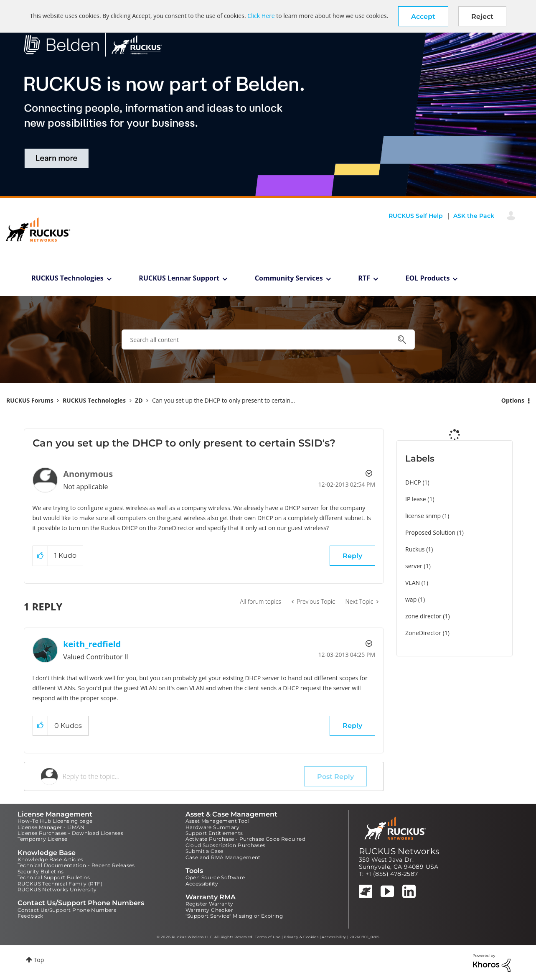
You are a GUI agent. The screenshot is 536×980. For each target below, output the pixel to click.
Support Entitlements (214, 833)
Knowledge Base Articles (51, 859)
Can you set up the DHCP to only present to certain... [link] (224, 400)
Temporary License (43, 839)
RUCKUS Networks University (57, 889)
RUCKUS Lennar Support (179, 278)
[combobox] (268, 339)
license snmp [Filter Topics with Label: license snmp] (423, 516)
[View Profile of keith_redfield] (92, 644)
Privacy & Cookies (301, 937)
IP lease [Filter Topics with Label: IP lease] (416, 499)
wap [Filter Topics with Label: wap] (411, 599)
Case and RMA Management (223, 857)
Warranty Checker (209, 910)
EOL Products (428, 278)
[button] (423, 16)
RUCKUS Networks (399, 851)
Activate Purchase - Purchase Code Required (246, 839)
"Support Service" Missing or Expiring (234, 916)
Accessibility (202, 884)
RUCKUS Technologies (67, 278)
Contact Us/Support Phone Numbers (67, 910)
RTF (364, 278)
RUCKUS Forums (30, 400)
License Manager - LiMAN (51, 827)
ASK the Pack (474, 216)
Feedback (30, 916)
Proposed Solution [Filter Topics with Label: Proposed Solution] (430, 532)
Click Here (261, 16)
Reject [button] (482, 17)
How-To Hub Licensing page (55, 821)
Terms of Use (268, 937)
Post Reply (335, 777)
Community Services (289, 278)
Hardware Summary (212, 827)
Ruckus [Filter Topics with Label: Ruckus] (415, 549)
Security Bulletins (41, 872)
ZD (139, 400)
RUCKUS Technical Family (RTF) (60, 884)
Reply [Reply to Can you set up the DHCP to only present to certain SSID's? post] (352, 556)
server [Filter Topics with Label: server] (414, 566)
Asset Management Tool (217, 821)
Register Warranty (210, 904)
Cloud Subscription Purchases (226, 845)
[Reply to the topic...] (184, 776)
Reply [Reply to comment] (352, 726)
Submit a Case (204, 851)
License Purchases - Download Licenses (71, 833)
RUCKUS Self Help (416, 216)
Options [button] (513, 400)
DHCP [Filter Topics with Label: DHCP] (413, 482)
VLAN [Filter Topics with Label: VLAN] (413, 583)
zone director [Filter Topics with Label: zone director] (423, 616)
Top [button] (39, 960)
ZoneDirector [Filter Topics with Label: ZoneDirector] (423, 633)
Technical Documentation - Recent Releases (76, 865)
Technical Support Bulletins (54, 877)
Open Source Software (215, 877)
